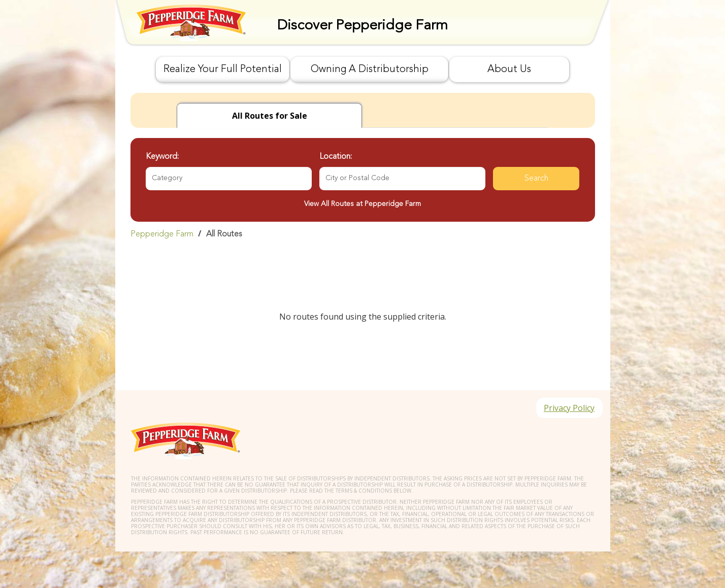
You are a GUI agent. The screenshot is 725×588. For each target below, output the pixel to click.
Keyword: (162, 157)
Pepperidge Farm (162, 234)
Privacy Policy (569, 408)
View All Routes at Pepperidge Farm (362, 204)
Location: (336, 157)
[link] (363, 234)
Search (536, 179)
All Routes (224, 234)
